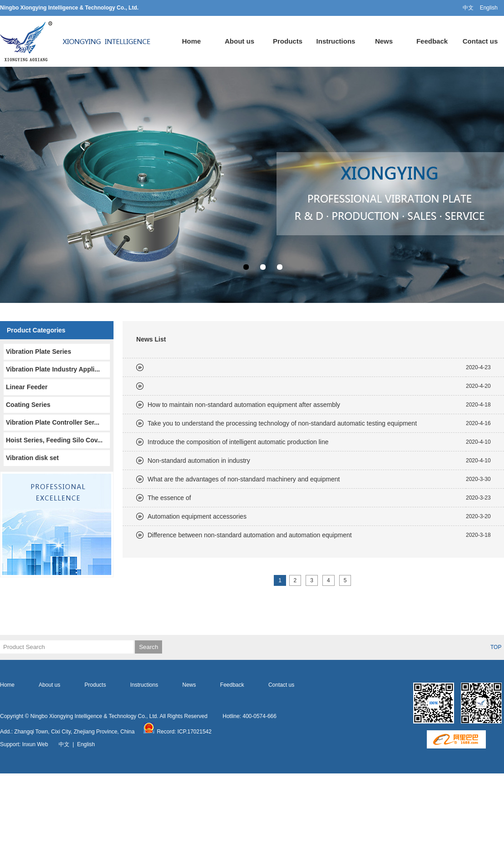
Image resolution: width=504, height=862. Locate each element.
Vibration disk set (32, 458)
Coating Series (28, 405)
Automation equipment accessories (197, 516)
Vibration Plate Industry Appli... (53, 369)
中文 (468, 8)
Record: (160, 732)
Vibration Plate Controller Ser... (53, 422)
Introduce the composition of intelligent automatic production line (238, 442)
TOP (496, 647)
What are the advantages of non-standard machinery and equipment (244, 479)
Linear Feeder (27, 387)
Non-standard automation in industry (199, 461)
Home (192, 41)
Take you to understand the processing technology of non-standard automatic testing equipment (282, 423)
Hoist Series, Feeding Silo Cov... (54, 440)
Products (288, 41)
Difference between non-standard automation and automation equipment (250, 535)
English (489, 8)
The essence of (169, 498)
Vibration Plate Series (39, 352)
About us (240, 41)
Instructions (336, 41)
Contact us (480, 41)
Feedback (432, 41)
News (384, 41)
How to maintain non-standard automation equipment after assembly (244, 405)
